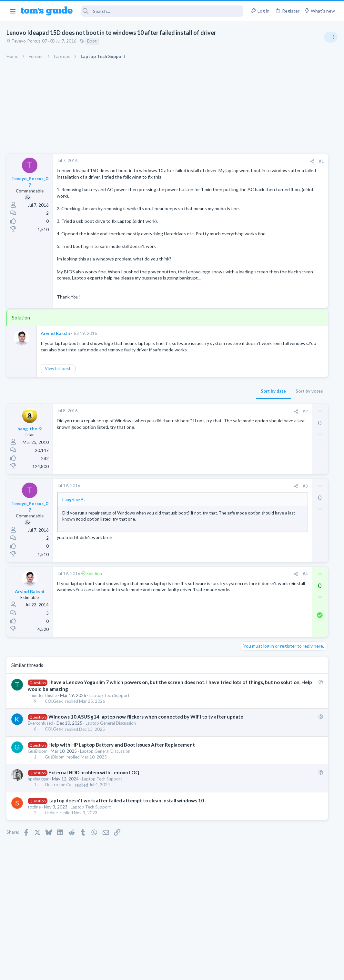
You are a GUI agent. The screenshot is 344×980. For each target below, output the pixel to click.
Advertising (102, 971)
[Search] (162, 11)
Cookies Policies (148, 971)
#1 (228, 161)
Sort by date (180, 423)
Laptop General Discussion (111, 767)
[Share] (219, 161)
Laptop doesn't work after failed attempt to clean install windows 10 (126, 844)
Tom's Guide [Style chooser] (292, 944)
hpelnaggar (38, 822)
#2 (211, 443)
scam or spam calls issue (287, 364)
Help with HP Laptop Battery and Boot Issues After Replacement (122, 788)
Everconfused (40, 767)
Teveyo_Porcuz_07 (29, 41)
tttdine (34, 850)
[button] (13, 11)
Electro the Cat (59, 828)
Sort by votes (216, 423)
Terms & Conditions (233, 971)
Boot (92, 41)
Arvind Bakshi (55, 358)
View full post (58, 400)
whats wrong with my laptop (291, 432)
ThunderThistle (42, 732)
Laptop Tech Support (109, 732)
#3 (211, 518)
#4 (211, 611)
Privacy (189, 971)
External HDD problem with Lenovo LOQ (94, 816)
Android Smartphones (273, 382)
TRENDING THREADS (262, 350)
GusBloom (38, 794)
